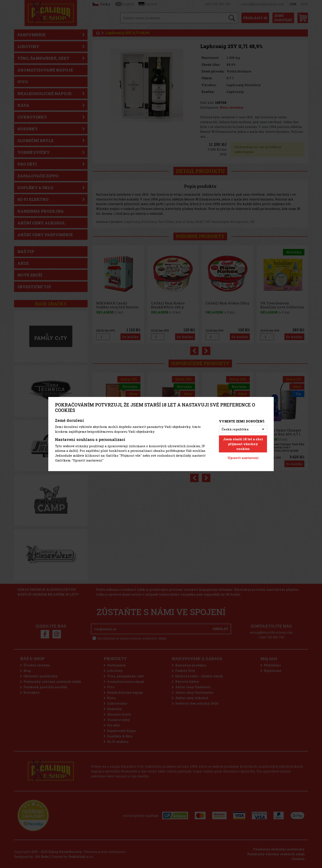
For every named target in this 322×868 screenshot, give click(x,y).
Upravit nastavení (243, 458)
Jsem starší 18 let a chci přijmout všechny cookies (243, 444)
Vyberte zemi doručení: (242, 421)
